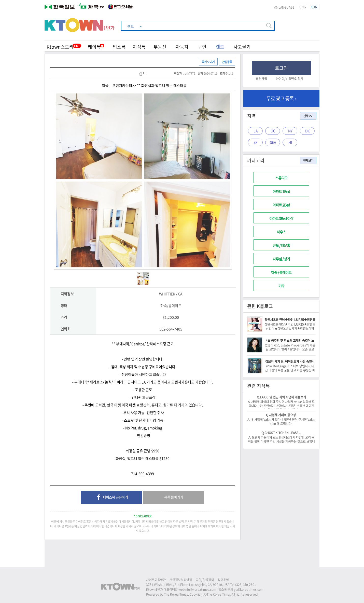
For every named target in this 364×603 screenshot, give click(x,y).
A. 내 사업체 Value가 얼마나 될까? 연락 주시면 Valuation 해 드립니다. (281, 422)
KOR (314, 7)
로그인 (281, 68)
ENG (303, 7)
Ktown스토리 (60, 47)
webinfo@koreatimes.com (197, 589)
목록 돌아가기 (174, 497)
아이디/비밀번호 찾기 (290, 79)
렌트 (220, 47)
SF (256, 142)
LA (256, 131)
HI (290, 142)
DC (308, 131)
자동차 (182, 47)
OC (273, 131)
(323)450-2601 (246, 585)
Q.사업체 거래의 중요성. (281, 415)
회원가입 (261, 79)
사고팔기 (242, 47)
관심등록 (227, 62)
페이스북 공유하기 (112, 498)
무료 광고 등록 (281, 98)
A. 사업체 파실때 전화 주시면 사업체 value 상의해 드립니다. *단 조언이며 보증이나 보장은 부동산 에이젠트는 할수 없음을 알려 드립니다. (281, 406)
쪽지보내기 (208, 62)
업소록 (119, 47)
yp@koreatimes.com (249, 589)
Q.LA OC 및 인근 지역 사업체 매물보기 (281, 397)
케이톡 (96, 47)
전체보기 (308, 116)
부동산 (160, 47)
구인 (202, 47)
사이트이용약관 (156, 580)
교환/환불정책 (205, 580)
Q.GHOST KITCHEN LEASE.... (281, 433)
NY (290, 131)
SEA (273, 142)
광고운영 (223, 580)
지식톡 (139, 47)
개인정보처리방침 (181, 580)
